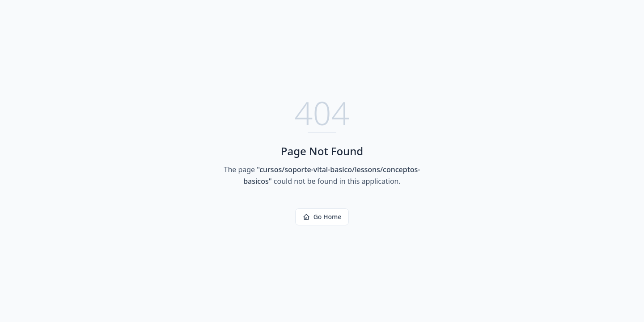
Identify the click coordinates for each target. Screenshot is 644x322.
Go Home (322, 217)
